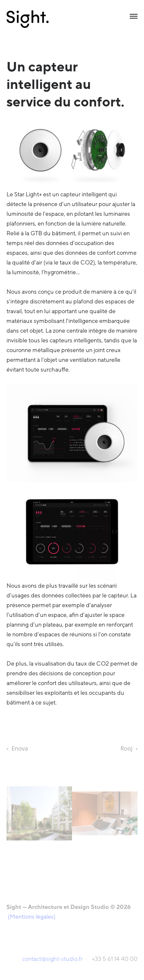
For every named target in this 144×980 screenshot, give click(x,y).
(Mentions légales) (32, 917)
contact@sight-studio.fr (53, 959)
